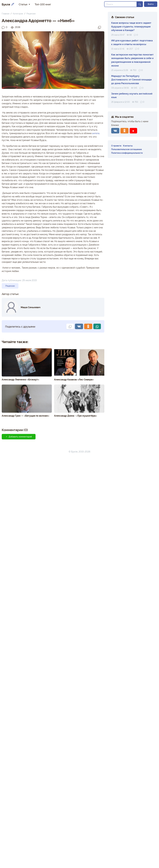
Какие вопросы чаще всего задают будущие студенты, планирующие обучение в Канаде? (131, 26)
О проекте (116, 146)
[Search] (121, 4)
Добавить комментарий (19, 437)
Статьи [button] (23, 4)
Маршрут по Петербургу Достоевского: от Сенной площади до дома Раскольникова (131, 79)
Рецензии (31, 13)
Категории (18, 13)
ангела (96, 133)
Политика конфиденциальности (127, 153)
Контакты (128, 146)
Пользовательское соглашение (126, 149)
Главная (6, 13)
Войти (151, 4)
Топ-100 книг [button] (43, 4)
